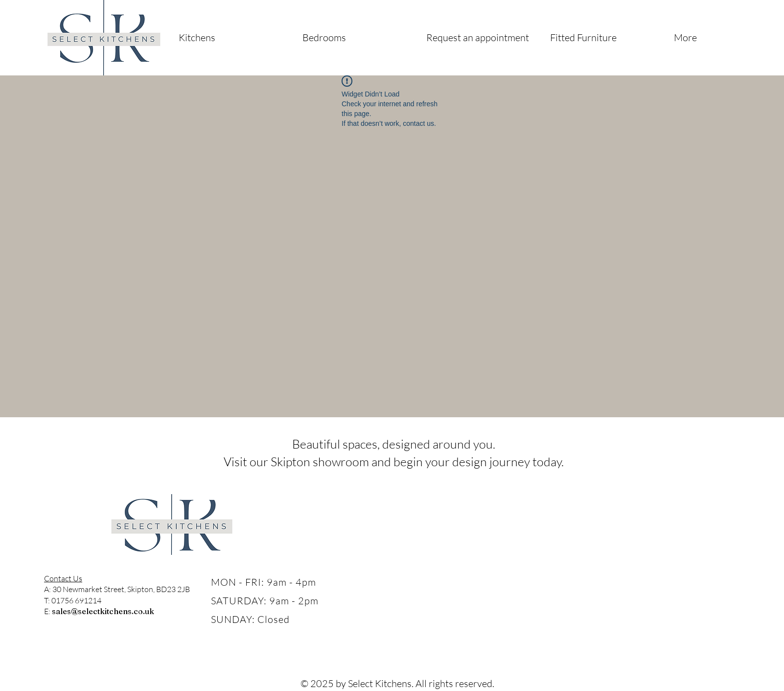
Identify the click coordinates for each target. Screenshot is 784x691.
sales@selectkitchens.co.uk (103, 611)
